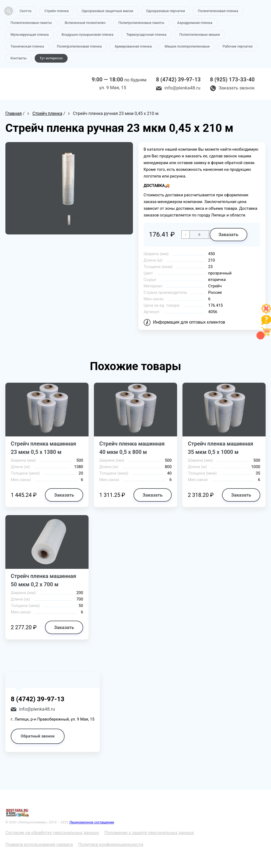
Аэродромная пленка (195, 23)
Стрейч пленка (57, 11)
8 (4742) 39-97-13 (178, 79)
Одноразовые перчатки (166, 11)
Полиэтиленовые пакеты (31, 23)
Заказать (228, 234)
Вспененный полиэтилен (85, 23)
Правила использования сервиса (39, 845)
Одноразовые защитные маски (107, 11)
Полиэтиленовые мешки (199, 35)
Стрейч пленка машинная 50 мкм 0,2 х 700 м (43, 580)
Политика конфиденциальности (111, 845)
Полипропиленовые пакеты (141, 23)
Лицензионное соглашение (92, 822)
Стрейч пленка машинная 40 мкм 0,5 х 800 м (132, 448)
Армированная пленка (133, 46)
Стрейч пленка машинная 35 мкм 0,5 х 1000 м (221, 448)
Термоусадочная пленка (146, 35)
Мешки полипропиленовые (187, 46)
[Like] (266, 312)
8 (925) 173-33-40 (232, 79)
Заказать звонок (237, 88)
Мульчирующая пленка (30, 35)
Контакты (19, 58)
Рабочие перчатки (237, 46)
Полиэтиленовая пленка (218, 11)
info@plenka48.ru (182, 88)
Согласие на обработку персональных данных (52, 833)
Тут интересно (51, 58)
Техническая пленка (27, 46)
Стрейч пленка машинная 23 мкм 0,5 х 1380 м (43, 448)
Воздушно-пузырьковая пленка (88, 35)
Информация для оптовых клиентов (189, 322)
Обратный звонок (38, 736)
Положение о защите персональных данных (149, 833)
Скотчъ (26, 11)
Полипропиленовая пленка (79, 46)
